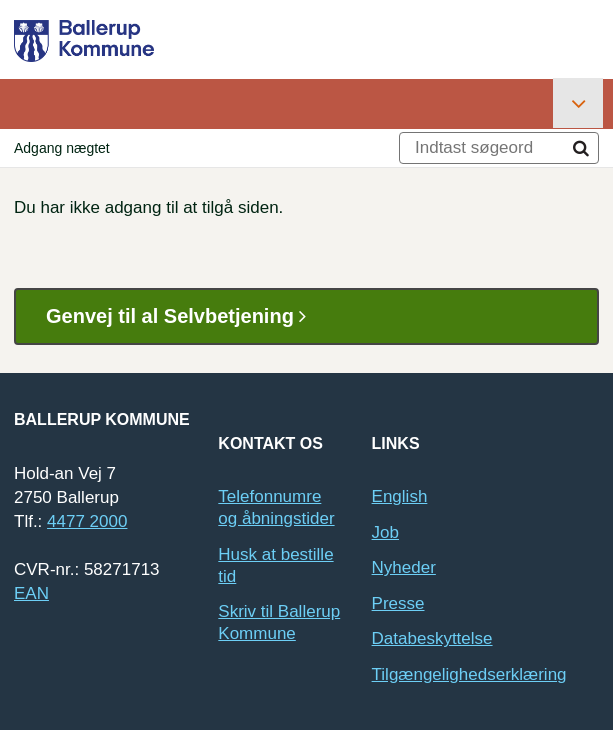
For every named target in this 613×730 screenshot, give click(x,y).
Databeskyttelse (432, 638)
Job (385, 532)
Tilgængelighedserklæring (469, 674)
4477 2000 (87, 521)
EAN (31, 593)
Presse (398, 603)
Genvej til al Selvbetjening (183, 316)
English (400, 496)
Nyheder (404, 567)
